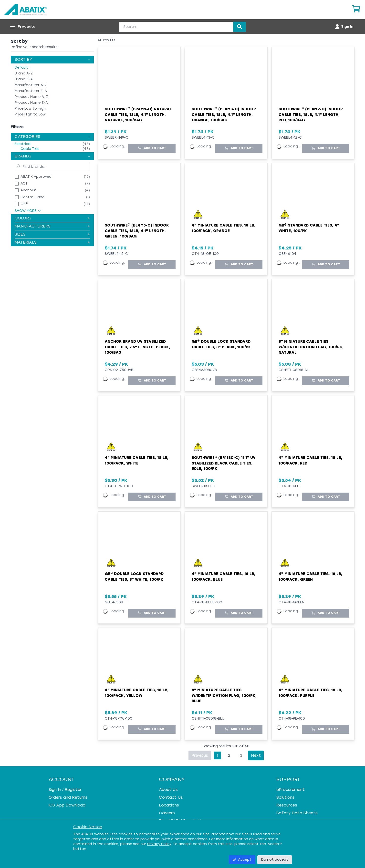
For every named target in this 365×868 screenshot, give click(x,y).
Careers (167, 813)
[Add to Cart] (152, 148)
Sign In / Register (65, 790)
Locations (169, 805)
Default (21, 67)
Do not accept (275, 860)
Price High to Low (30, 114)
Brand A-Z (24, 73)
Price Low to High (30, 108)
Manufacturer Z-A (31, 91)
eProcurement (291, 790)
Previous (200, 755)
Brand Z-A (24, 79)
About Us (168, 790)
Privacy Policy (159, 844)
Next (256, 755)
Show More (28, 211)
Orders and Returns (68, 797)
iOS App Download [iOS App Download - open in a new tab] (67, 805)
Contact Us (171, 797)
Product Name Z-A (31, 103)
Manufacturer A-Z (31, 85)
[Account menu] (344, 27)
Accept (242, 860)
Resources (287, 805)
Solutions (285, 797)
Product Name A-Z (31, 97)
